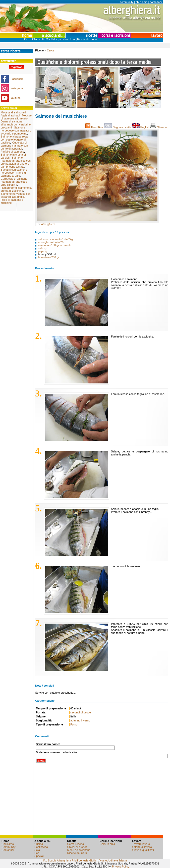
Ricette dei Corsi (77, 853)
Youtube (16, 98)
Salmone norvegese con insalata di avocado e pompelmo (16, 130)
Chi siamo (8, 844)
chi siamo (142, 2)
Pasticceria (41, 847)
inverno (86, 720)
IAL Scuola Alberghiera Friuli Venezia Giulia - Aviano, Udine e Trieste (85, 860)
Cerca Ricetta (76, 844)
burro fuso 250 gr (49, 257)
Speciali (39, 856)
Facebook (17, 79)
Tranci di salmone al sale (14, 174)
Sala (37, 850)
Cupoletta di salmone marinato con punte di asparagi (14, 146)
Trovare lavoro (141, 844)
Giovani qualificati (143, 850)
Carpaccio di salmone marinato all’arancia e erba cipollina (14, 182)
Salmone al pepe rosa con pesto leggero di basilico (14, 140)
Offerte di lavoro (142, 847)
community (127, 2)
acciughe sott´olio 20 (51, 242)
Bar (37, 853)
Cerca (28, 39)
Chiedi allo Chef (42, 39)
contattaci (156, 2)
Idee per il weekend (64, 39)
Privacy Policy (121, 866)
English (141, 127)
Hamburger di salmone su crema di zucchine (17, 189)
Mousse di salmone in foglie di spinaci (14, 114)
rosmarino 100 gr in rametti (55, 245)
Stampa (159, 127)
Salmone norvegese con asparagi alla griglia (16, 195)
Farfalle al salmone (12, 152)
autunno (75, 720)
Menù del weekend (79, 850)
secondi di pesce (81, 712)
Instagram (17, 88)
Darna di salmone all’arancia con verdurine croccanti (16, 124)
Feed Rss (95, 127)
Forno (74, 724)
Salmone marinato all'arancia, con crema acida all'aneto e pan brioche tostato (16, 162)
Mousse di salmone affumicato (16, 117)
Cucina (39, 844)
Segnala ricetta (118, 127)
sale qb (43, 248)
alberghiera (48, 224)
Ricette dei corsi (87, 39)
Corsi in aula (107, 844)
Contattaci (8, 850)
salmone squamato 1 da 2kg (55, 239)
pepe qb (43, 251)
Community (9, 847)
